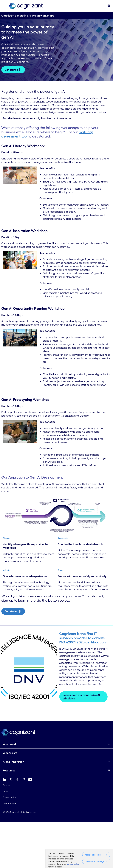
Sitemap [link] (7, 785)
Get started (11, 70)
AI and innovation (13, 762)
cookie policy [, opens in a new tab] (73, 864)
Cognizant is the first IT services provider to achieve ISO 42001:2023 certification (83, 638)
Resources (9, 771)
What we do (10, 744)
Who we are (10, 753)
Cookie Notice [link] (9, 803)
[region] (79, 859)
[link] (26, 6)
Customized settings (94, 861)
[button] (4, 6)
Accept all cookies (93, 855)
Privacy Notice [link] (9, 797)
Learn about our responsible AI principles (81, 697)
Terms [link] (6, 791)
